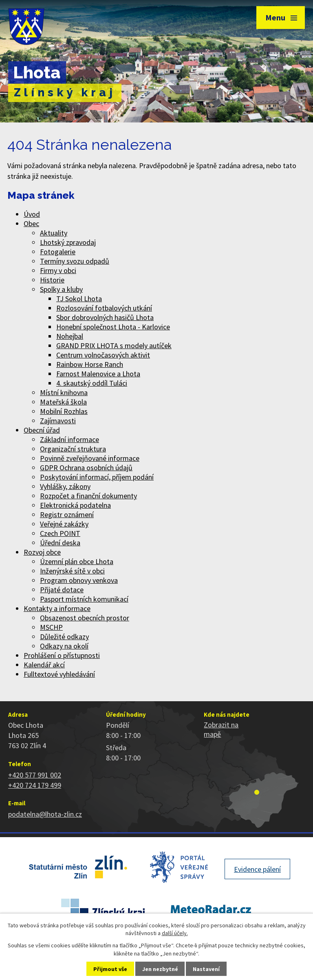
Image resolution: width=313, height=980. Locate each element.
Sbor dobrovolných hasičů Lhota (105, 317)
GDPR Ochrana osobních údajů (86, 468)
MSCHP (51, 627)
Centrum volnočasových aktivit (103, 355)
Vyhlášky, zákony (65, 486)
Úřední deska (60, 543)
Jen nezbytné (160, 969)
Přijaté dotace (62, 590)
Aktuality (54, 233)
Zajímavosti (58, 421)
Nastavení (206, 969)
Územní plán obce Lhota (77, 561)
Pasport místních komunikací (84, 599)
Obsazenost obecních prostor (85, 618)
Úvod (32, 214)
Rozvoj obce (42, 552)
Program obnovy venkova (79, 580)
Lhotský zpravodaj (68, 242)
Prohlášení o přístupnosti (62, 655)
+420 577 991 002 (35, 775)
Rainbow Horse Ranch (90, 364)
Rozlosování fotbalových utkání (104, 308)
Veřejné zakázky (64, 524)
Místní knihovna (64, 392)
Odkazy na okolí (64, 646)
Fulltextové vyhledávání (59, 674)
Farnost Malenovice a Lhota (98, 374)
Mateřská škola (63, 402)
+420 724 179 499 (35, 785)
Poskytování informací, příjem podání (97, 477)
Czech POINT (60, 533)
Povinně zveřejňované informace (90, 458)
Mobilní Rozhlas (64, 411)
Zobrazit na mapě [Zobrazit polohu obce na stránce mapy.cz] (221, 729)
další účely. (175, 933)
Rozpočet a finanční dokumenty (88, 496)
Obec (31, 223)
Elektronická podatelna (75, 505)
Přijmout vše (110, 969)
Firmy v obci (58, 270)
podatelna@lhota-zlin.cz (45, 814)
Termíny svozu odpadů (75, 261)
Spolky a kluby (61, 289)
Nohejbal (70, 336)
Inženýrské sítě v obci (72, 571)
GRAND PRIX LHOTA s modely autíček (114, 346)
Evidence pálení (257, 869)
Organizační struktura (73, 449)
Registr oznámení (67, 514)
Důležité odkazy (64, 637)
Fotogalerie (58, 252)
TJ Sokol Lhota (79, 299)
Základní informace (69, 439)
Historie (52, 280)
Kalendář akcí (44, 665)
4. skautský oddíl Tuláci (92, 383)
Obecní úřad (42, 430)
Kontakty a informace (57, 608)
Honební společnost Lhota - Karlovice (113, 327)
